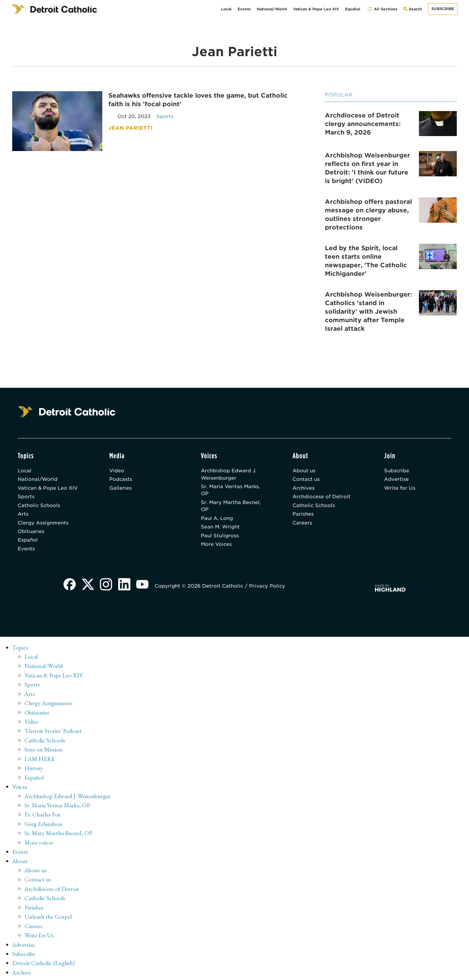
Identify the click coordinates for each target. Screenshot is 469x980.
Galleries (120, 488)
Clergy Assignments (43, 524)
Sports (26, 497)
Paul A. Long (217, 519)
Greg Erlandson (44, 823)
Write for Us (400, 488)
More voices (39, 841)
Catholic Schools (39, 506)
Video (117, 471)
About (20, 859)
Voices (20, 786)
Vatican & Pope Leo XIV (316, 9)
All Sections (382, 9)
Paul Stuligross (220, 537)
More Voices (217, 546)
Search (414, 11)
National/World (272, 9)
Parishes (303, 515)
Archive (22, 969)
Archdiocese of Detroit (322, 497)
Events (244, 9)
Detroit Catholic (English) (44, 960)
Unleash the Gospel (48, 914)
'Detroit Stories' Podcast (53, 731)
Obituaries (31, 533)
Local (226, 9)
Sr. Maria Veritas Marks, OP (231, 490)
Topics (20, 649)
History (34, 768)
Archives (304, 488)
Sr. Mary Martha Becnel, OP (231, 507)
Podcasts (121, 479)
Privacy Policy (268, 587)
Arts (23, 515)
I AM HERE (40, 759)
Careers (302, 524)
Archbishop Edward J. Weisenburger (229, 474)
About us (304, 471)
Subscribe (443, 9)
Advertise (396, 479)
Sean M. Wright (221, 528)
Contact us (306, 479)
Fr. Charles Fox (42, 814)
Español (353, 9)
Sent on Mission (44, 750)
